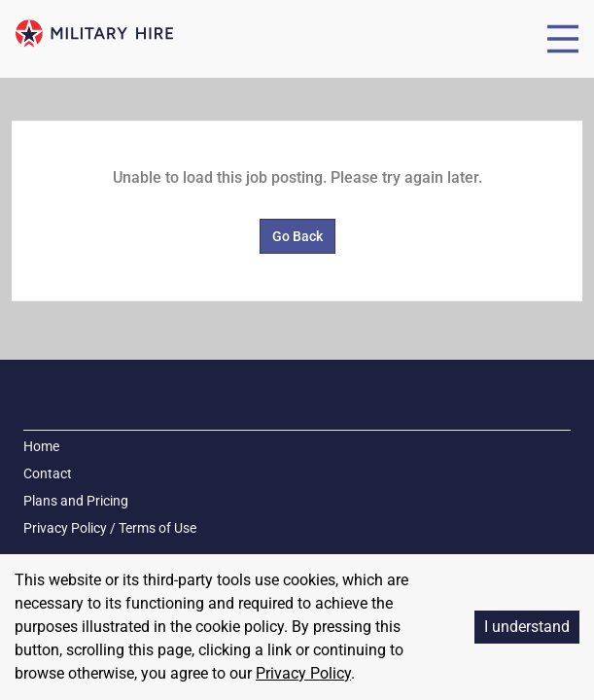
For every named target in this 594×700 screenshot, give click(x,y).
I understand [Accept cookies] (527, 627)
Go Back (297, 236)
